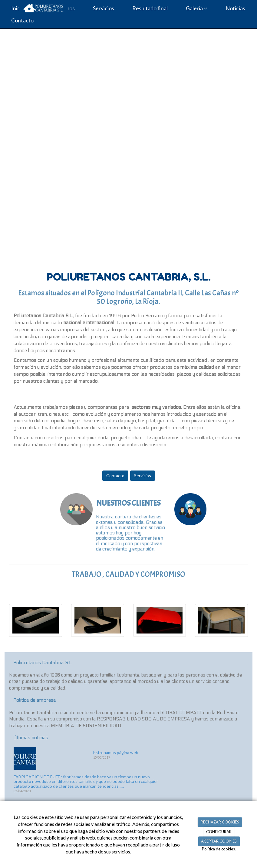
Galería (197, 8)
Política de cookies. (219, 849)
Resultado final (150, 8)
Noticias (235, 8)
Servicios (104, 8)
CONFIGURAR (219, 832)
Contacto (115, 476)
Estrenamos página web (116, 752)
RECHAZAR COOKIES (220, 822)
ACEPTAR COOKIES (219, 841)
